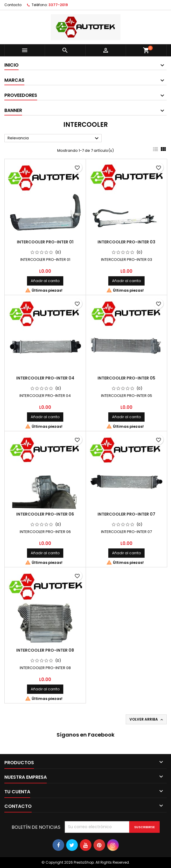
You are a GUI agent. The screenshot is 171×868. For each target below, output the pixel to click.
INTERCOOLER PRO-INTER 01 (45, 242)
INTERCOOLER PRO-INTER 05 (126, 378)
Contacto (13, 5)
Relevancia (54, 138)
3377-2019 (58, 5)
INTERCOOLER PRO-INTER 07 (126, 514)
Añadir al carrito (45, 281)
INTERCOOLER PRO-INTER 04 (45, 378)
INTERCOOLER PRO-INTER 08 (45, 650)
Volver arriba (147, 719)
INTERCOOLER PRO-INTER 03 (126, 242)
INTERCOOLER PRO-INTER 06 (45, 514)
